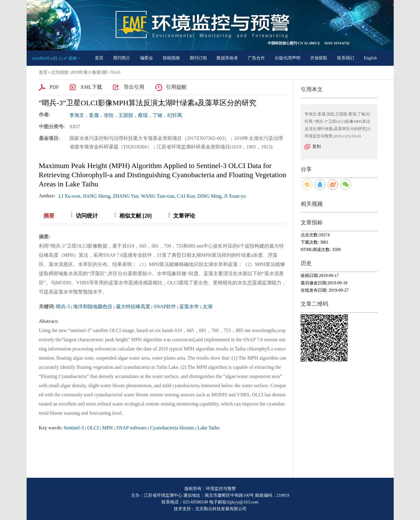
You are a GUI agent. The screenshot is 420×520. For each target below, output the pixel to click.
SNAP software (131, 428)
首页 (99, 58)
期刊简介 (122, 58)
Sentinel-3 (74, 428)
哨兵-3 (63, 307)
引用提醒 (176, 87)
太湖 (207, 307)
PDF (54, 87)
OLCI (93, 428)
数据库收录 (227, 58)
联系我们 (346, 58)
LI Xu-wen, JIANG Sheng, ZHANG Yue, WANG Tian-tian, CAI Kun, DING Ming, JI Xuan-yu (152, 196)
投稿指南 (171, 58)
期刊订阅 (198, 58)
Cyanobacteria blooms (172, 428)
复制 (317, 146)
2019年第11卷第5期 (89, 72)
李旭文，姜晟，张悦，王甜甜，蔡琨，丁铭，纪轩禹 (126, 115)
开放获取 (319, 58)
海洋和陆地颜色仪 (93, 307)
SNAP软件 (165, 307)
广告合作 (256, 58)
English (371, 58)
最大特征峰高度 (133, 307)
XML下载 (91, 87)
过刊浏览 (60, 72)
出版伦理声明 (288, 58)
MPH (108, 428)
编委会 (147, 58)
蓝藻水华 (189, 307)
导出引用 (134, 87)
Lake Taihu (209, 428)
